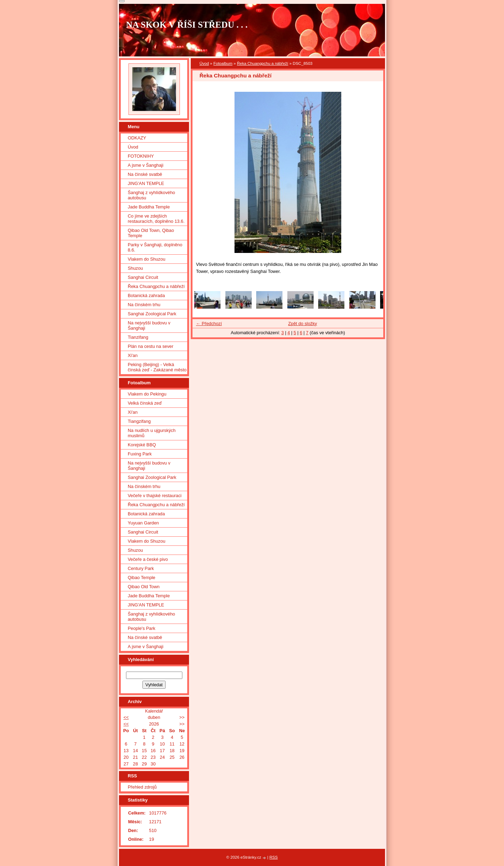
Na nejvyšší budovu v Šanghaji (149, 325)
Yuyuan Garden (143, 523)
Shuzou (135, 268)
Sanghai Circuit (143, 277)
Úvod (204, 63)
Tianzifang (138, 337)
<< (126, 717)
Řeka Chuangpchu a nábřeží (263, 63)
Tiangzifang (139, 421)
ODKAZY (137, 138)
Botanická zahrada (146, 295)
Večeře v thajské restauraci (155, 496)
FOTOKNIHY (141, 156)
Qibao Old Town (144, 587)
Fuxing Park (140, 454)
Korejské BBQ (142, 445)
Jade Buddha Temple (149, 207)
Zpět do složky (303, 324)
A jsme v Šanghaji (146, 165)
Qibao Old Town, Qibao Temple (151, 233)
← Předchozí (209, 324)
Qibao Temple (142, 578)
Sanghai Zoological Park (152, 314)
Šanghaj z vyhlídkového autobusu (151, 195)
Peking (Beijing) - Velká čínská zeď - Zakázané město (157, 367)
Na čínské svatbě (145, 174)
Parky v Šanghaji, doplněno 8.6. (155, 247)
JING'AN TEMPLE (146, 183)
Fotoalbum (223, 63)
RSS (274, 857)
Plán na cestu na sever (150, 346)
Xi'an (133, 355)
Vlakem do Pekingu (147, 394)
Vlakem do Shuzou (146, 259)
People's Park (142, 628)
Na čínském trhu (144, 305)
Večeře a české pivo (148, 559)
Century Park (141, 568)
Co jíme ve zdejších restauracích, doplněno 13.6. (156, 219)
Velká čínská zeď (145, 403)
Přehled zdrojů (142, 787)
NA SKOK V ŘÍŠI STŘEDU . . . (187, 25)
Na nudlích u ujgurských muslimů (152, 433)
